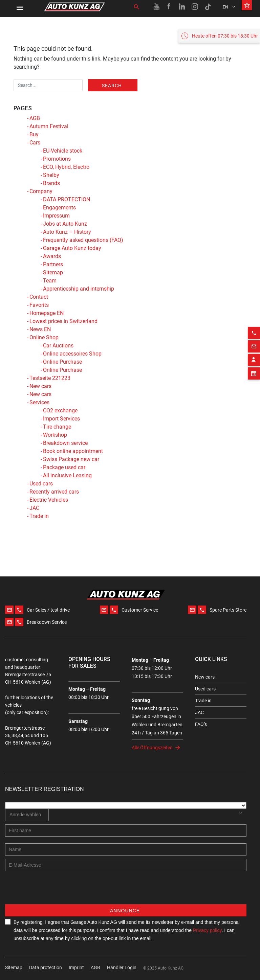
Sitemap (53, 272)
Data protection (46, 967)
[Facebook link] (169, 7)
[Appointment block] (254, 362)
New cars (40, 386)
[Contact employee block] (254, 349)
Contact (39, 297)
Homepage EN (47, 313)
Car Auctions (58, 346)
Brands (51, 183)
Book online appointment (73, 451)
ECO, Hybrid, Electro (66, 167)
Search (112, 86)
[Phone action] (254, 322)
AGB (35, 118)
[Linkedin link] (182, 7)
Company (41, 191)
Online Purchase (62, 362)
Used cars (41, 484)
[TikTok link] (208, 7)
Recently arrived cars (54, 492)
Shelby (51, 175)
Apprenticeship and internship (79, 289)
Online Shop (44, 337)
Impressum (56, 216)
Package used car (64, 467)
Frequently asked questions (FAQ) (83, 240)
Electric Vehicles (49, 500)
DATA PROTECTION (67, 199)
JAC (34, 508)
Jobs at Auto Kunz (65, 224)
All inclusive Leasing (67, 475)
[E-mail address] (126, 865)
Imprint (76, 967)
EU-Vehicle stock (63, 151)
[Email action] (254, 335)
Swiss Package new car (71, 459)
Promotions (57, 159)
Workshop (55, 435)
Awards (52, 256)
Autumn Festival (49, 126)
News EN (40, 329)
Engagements (59, 208)
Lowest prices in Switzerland (63, 321)
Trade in (39, 516)
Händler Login (122, 967)
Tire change (57, 427)
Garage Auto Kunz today (72, 248)
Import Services (61, 419)
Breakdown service (65, 443)
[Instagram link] (195, 7)
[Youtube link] (156, 7)
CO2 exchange (60, 411)
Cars (35, 143)
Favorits (39, 305)
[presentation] (57, 891)
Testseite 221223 (50, 378)
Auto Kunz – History (67, 232)
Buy (34, 134)
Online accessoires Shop (72, 354)
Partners (53, 264)
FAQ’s (201, 724)
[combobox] (27, 815)
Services (39, 402)
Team (50, 281)
